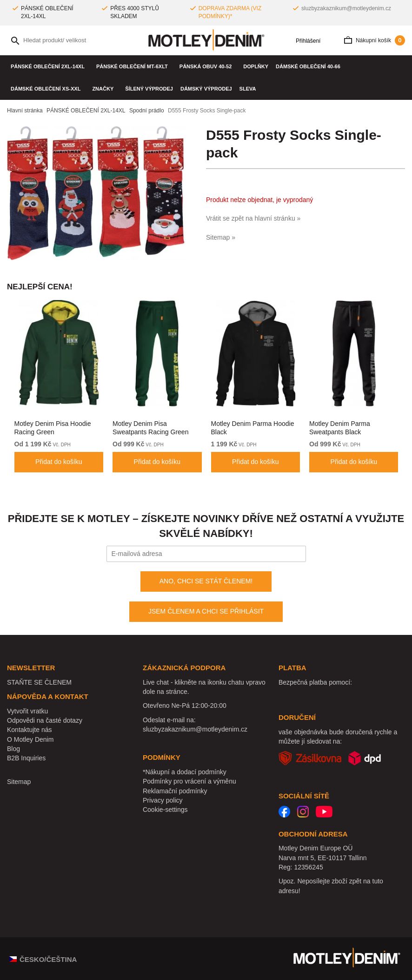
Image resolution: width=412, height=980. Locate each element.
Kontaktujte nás (30, 730)
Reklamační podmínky (175, 791)
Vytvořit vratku (27, 711)
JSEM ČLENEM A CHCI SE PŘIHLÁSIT (206, 611)
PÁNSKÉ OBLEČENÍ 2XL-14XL (50, 66)
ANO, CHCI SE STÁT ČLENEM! (206, 581)
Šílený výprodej (149, 89)
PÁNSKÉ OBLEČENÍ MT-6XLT (134, 66)
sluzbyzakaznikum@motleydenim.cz (346, 8)
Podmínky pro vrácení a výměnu (189, 781)
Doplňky (256, 66)
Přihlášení (305, 41)
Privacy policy (163, 800)
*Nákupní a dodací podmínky (185, 772)
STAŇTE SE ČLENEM (39, 682)
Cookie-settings (165, 810)
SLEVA (248, 89)
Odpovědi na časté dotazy (45, 720)
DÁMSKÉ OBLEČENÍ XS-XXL (48, 89)
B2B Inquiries (26, 758)
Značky (105, 89)
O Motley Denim (30, 739)
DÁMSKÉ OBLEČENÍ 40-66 (310, 66)
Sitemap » (221, 237)
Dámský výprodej (206, 89)
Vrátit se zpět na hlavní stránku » (253, 218)
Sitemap (19, 782)
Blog (13, 749)
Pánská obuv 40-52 (208, 66)
